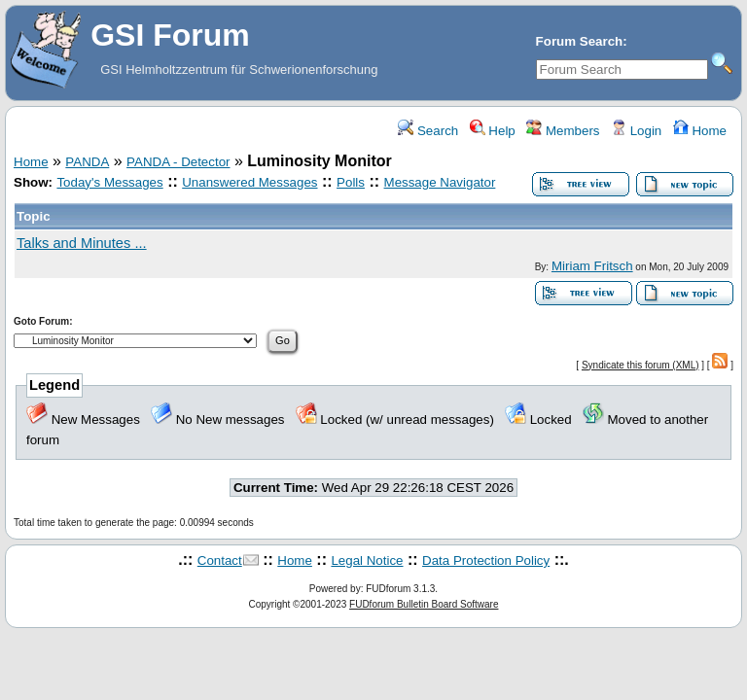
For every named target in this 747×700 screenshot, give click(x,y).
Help (493, 131)
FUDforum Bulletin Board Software (424, 604)
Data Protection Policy (486, 560)
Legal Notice (367, 560)
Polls (351, 182)
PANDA (87, 162)
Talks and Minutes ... (82, 243)
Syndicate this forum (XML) (640, 365)
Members (563, 131)
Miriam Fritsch (592, 266)
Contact (220, 560)
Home (700, 131)
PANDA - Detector (178, 162)
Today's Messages (109, 182)
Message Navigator (440, 182)
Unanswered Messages (249, 182)
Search (428, 131)
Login (636, 131)
